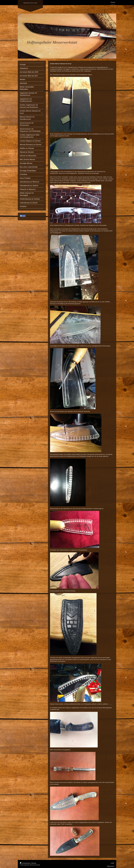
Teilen (23, 216)
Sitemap (34, 863)
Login (112, 863)
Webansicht (111, 866)
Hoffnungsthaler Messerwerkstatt (30, 3)
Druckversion (25, 863)
